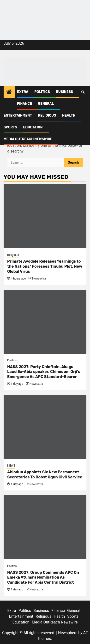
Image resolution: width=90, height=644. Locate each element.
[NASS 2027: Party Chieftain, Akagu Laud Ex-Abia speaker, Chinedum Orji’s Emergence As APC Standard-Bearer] (45, 322)
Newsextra (39, 279)
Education (33, 127)
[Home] (9, 92)
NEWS (11, 466)
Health (69, 115)
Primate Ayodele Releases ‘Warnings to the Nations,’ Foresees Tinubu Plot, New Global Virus (45, 266)
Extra (23, 92)
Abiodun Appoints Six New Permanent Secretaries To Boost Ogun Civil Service (45, 475)
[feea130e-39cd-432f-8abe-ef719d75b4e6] (45, 11)
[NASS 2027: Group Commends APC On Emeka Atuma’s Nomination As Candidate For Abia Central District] (45, 527)
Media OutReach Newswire (28, 139)
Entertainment (18, 115)
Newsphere (68, 633)
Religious (47, 115)
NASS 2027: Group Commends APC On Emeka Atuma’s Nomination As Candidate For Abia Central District (43, 577)
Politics (42, 92)
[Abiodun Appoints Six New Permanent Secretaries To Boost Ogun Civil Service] (45, 427)
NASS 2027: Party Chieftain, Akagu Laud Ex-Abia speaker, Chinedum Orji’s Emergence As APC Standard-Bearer (44, 372)
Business (64, 92)
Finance (24, 104)
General (46, 104)
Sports (10, 127)
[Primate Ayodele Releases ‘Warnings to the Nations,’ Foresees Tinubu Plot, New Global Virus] (45, 216)
